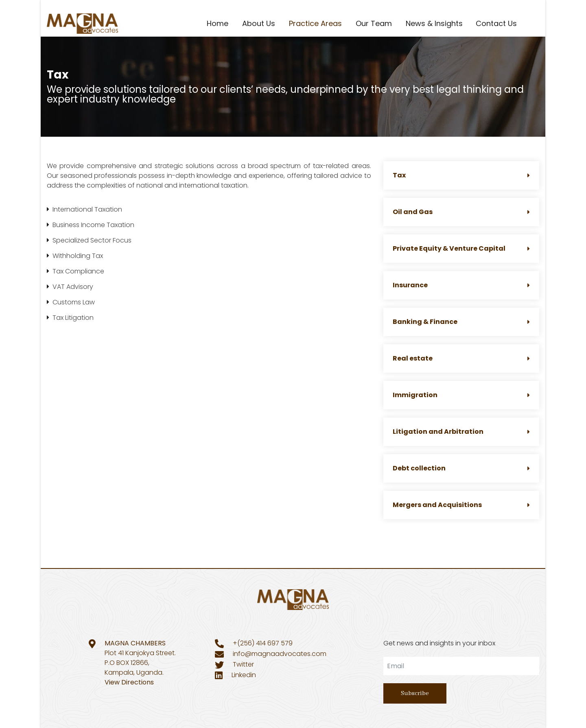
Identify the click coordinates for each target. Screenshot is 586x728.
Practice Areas (315, 23)
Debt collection (461, 468)
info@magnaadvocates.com (280, 654)
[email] (461, 666)
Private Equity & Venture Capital (461, 248)
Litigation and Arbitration (461, 432)
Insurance (461, 285)
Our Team (374, 23)
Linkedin (244, 675)
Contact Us (496, 23)
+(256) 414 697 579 (263, 643)
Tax (461, 175)
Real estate (461, 358)
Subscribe (415, 693)
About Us (259, 23)
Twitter (243, 664)
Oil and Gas (461, 212)
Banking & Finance (461, 322)
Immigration (461, 395)
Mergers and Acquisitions (461, 505)
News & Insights (434, 23)
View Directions (129, 682)
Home (218, 23)
